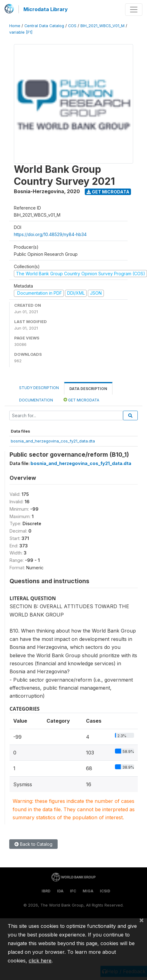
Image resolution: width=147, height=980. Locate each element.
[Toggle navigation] (134, 10)
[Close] (141, 920)
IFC (73, 891)
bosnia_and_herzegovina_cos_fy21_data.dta (53, 441)
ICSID (105, 891)
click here (40, 961)
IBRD (46, 891)
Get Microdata (108, 192)
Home (15, 26)
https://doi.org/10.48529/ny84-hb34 (50, 234)
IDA (60, 891)
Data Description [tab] (88, 389)
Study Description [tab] (39, 388)
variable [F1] (21, 32)
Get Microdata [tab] (81, 400)
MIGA (88, 891)
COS (72, 26)
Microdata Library (46, 9)
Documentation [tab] (36, 400)
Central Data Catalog (44, 26)
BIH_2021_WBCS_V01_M (102, 26)
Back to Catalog (33, 844)
